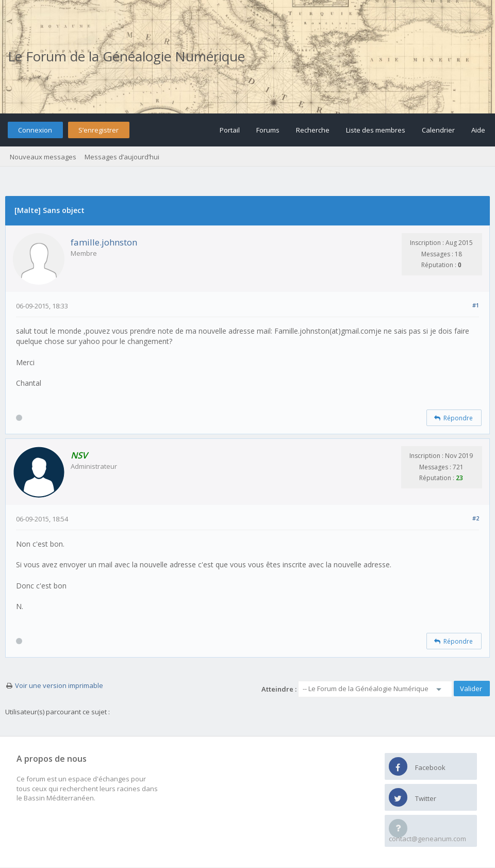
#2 (476, 518)
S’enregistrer (98, 130)
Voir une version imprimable (59, 685)
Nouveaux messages (43, 157)
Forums (268, 130)
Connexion (35, 130)
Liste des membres (376, 130)
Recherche (313, 130)
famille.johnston (104, 242)
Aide (478, 130)
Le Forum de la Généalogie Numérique (126, 56)
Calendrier (438, 130)
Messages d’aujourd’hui (122, 157)
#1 (476, 305)
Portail (230, 130)
